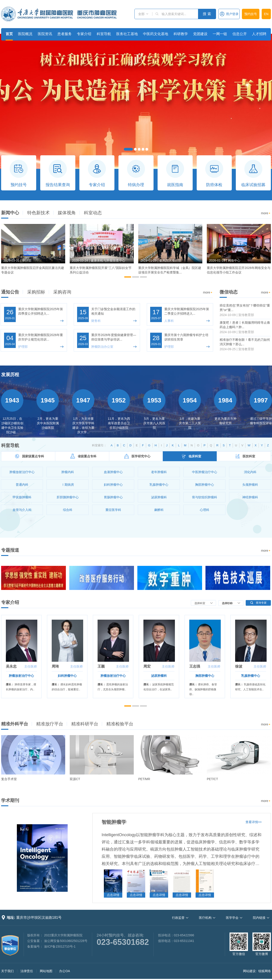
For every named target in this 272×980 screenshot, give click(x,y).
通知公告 (10, 292)
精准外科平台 (15, 724)
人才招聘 (259, 34)
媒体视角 (67, 213)
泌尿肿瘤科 (159, 676)
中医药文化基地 (156, 34)
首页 (9, 34)
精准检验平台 (120, 724)
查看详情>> (254, 822)
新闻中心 (10, 213)
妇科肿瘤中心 (67, 676)
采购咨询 (62, 292)
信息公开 (240, 34)
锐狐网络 (265, 971)
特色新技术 (38, 213)
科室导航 (104, 34)
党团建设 (200, 34)
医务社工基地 (127, 34)
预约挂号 (251, 14)
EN (266, 14)
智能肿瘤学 (114, 822)
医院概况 (25, 34)
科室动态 (93, 213)
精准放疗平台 (50, 724)
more (266, 213)
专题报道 (10, 550)
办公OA (65, 971)
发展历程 (10, 375)
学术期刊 (10, 800)
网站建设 (249, 971)
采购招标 (36, 292)
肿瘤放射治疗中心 (21, 676)
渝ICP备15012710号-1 (60, 946)
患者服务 (65, 34)
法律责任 (27, 971)
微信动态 (229, 292)
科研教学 (181, 34)
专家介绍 (84, 34)
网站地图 (46, 971)
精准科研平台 (85, 724)
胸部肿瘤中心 (205, 676)
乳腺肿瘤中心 (251, 676)
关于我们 (7, 971)
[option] (33, 251)
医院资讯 (45, 34)
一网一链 (220, 34)
